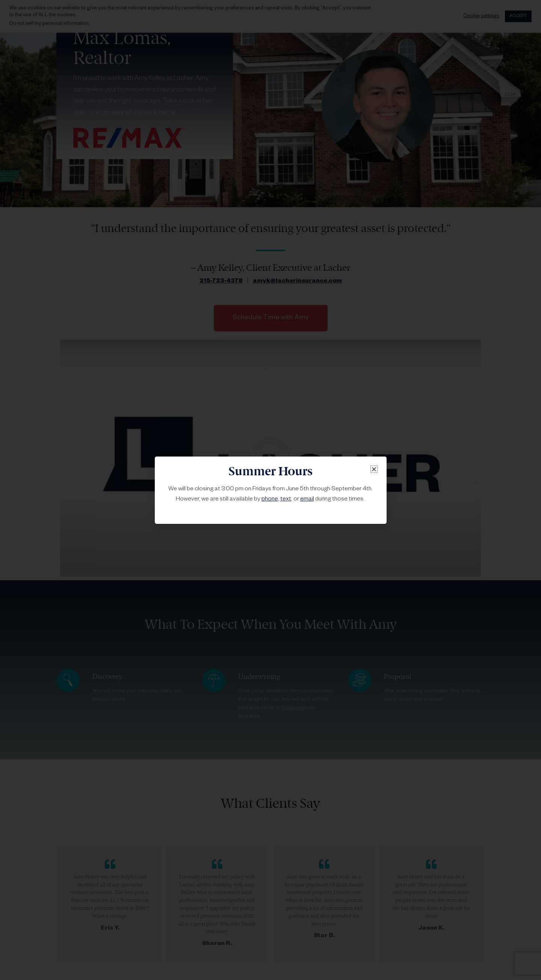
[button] (374, 469)
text (286, 500)
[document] (270, 490)
